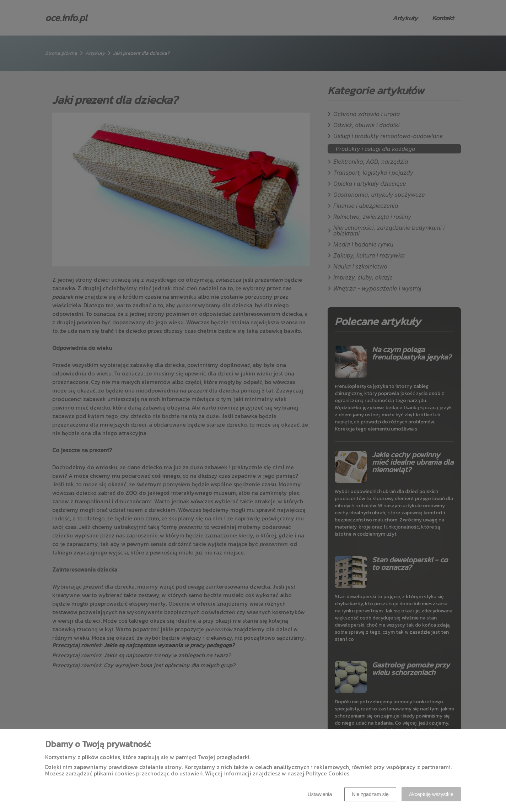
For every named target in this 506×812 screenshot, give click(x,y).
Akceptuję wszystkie (431, 794)
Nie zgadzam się (370, 794)
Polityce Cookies (327, 773)
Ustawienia (320, 794)
